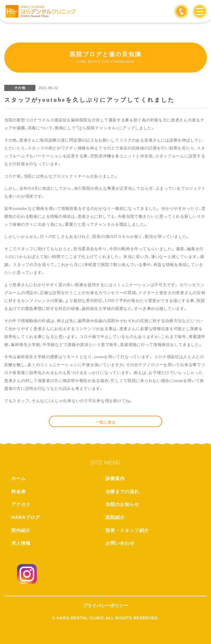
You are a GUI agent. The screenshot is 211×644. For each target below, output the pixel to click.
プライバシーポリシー (106, 606)
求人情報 (21, 543)
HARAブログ (26, 517)
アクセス (21, 504)
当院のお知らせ (122, 504)
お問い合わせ (120, 543)
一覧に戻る (106, 422)
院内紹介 (21, 530)
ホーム (19, 479)
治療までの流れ (122, 492)
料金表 (19, 492)
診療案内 (115, 479)
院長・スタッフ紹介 (127, 530)
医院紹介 (115, 517)
